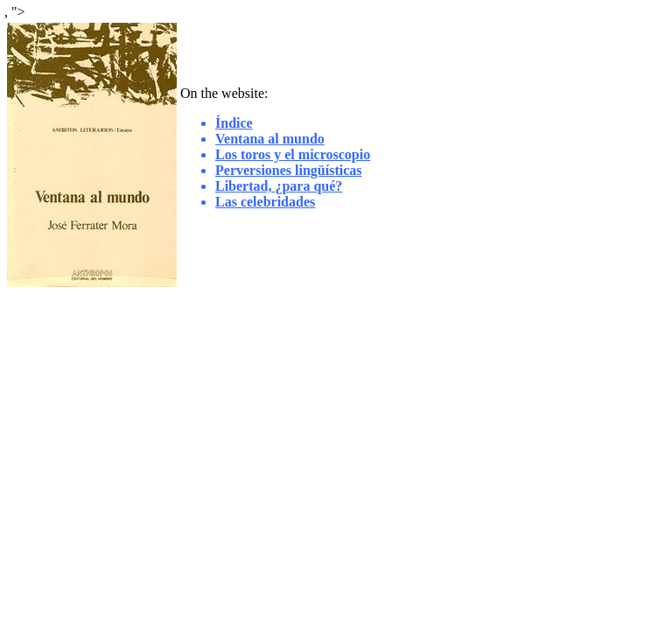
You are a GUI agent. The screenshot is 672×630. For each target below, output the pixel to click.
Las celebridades (265, 202)
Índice (234, 123)
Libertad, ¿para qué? (279, 186)
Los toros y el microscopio (293, 154)
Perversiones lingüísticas (289, 170)
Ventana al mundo (270, 139)
